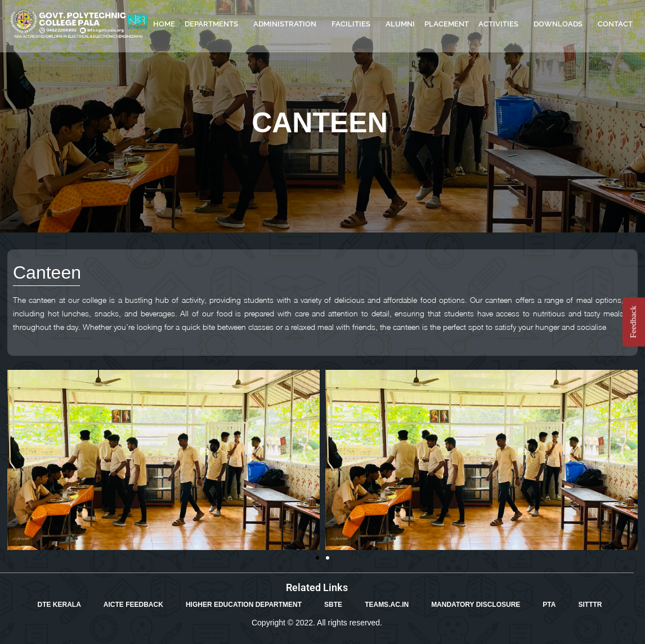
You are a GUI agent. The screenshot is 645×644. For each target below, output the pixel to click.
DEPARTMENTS (214, 24)
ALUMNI (400, 24)
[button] (317, 558)
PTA (549, 605)
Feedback (633, 322)
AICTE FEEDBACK (133, 605)
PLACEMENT (447, 24)
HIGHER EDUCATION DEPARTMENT (244, 605)
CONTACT (615, 24)
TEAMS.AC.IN (387, 605)
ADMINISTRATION (288, 24)
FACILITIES (354, 24)
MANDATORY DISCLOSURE (476, 605)
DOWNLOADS (561, 24)
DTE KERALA (59, 605)
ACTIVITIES (501, 24)
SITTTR (590, 605)
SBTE (333, 605)
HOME (164, 24)
